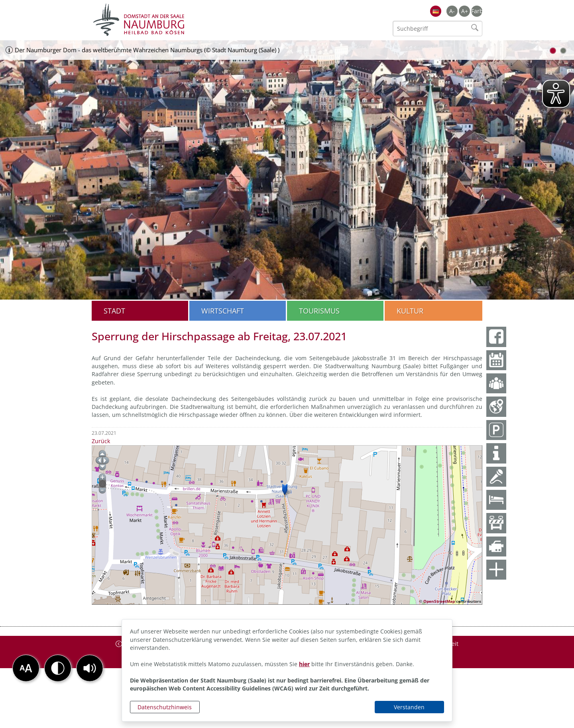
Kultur (410, 311)
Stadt (114, 311)
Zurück (101, 441)
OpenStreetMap (439, 601)
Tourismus (319, 311)
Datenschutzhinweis (165, 707)
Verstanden (409, 707)
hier (304, 664)
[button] (90, 668)
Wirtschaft (223, 311)
